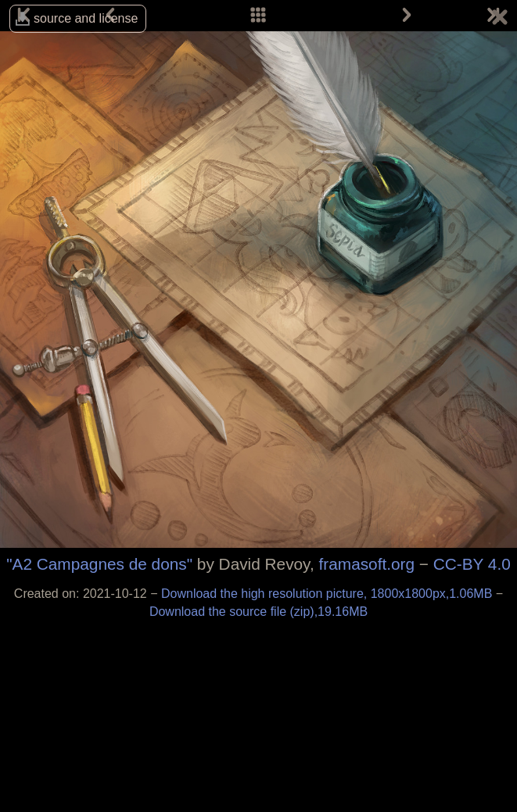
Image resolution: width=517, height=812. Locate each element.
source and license (86, 18)
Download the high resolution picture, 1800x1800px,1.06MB (329, 594)
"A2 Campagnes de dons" (99, 564)
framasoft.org (367, 564)
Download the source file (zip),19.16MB (258, 612)
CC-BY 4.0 (472, 564)
